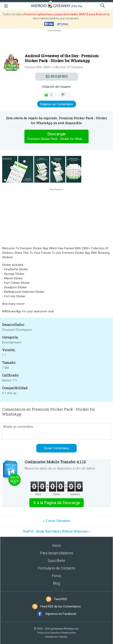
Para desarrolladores (57, 553)
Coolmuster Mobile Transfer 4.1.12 (55, 462)
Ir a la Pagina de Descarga (56, 503)
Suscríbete (56, 561)
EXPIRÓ (57, 76)
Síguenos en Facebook (61, 614)
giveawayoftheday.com (65, 629)
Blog (56, 583)
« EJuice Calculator (57, 521)
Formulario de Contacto (57, 568)
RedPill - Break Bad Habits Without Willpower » (56, 531)
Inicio (57, 545)
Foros (56, 576)
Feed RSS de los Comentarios (61, 606)
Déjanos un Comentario (56, 104)
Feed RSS (61, 599)
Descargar (58, 136)
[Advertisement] (56, 42)
